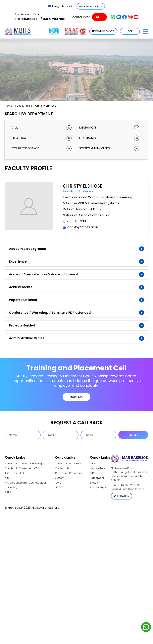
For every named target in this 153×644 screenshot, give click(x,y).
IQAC (58, 483)
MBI (99, 17)
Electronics (109, 138)
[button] (145, 31)
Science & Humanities (109, 148)
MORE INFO (77, 397)
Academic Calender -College (24, 463)
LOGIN (130, 31)
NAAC (59, 487)
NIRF (92, 473)
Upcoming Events (103, 31)
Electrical (42, 138)
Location (122, 496)
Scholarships (98, 487)
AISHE (8, 478)
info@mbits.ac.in (61, 6)
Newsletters (98, 468)
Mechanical (109, 128)
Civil (42, 128)
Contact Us (62, 468)
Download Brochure (91, 6)
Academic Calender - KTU (22, 468)
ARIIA (8, 492)
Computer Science (42, 148)
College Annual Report (70, 463)
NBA (92, 463)
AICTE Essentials (15, 473)
